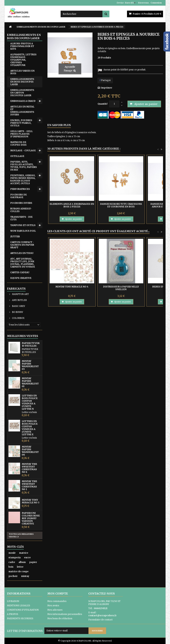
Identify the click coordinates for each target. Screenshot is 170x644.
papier (33, 562)
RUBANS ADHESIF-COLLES (21, 210)
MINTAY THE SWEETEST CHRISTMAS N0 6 (29, 468)
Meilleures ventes (22, 336)
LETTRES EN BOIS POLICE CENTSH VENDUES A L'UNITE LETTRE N (30, 402)
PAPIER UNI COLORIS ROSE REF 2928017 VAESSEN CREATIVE (31, 518)
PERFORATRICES (20, 189)
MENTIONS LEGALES (19, 606)
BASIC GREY (18, 306)
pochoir (13, 576)
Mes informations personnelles (65, 614)
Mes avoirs (53, 606)
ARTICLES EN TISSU (22, 253)
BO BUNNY (17, 312)
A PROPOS (13, 614)
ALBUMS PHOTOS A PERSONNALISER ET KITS (22, 46)
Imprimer (106, 88)
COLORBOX (18, 318)
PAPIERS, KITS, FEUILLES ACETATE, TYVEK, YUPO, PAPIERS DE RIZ (24, 166)
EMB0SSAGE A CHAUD (23, 101)
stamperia (15, 558)
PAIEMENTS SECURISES (20, 619)
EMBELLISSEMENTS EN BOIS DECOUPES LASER (22, 82)
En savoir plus (59, 125)
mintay (25, 576)
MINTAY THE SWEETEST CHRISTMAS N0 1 (29, 485)
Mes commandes (57, 601)
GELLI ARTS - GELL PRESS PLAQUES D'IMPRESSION (21, 134)
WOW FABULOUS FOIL (23, 231)
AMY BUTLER (19, 300)
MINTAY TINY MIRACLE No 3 (31, 501)
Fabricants (16, 289)
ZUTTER (15, 237)
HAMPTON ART (20, 294)
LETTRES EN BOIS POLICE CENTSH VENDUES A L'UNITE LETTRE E (30, 428)
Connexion (156, 3)
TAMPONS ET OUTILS (23, 225)
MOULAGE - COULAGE (23, 151)
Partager (105, 80)
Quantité (103, 104)
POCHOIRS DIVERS (21, 203)
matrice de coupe (19, 572)
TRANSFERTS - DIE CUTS (21, 218)
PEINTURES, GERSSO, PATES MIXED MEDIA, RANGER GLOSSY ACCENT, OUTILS (23, 179)
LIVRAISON (13, 601)
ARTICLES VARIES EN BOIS (22, 72)
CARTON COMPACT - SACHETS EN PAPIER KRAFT (22, 245)
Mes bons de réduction (60, 619)
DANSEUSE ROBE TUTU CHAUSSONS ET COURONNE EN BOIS (121, 205)
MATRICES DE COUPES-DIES (18, 144)
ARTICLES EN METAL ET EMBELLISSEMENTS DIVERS (22, 111)
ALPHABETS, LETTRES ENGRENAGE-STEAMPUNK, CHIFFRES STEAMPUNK (23, 60)
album (22, 562)
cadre (12, 562)
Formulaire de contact (100, 620)
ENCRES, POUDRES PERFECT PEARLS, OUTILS (21, 123)
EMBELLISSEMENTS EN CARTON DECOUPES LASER (22, 93)
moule (12, 553)
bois (11, 567)
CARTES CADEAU (20, 272)
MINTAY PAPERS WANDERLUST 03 (30, 365)
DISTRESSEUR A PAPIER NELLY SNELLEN (121, 288)
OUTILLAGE (17, 156)
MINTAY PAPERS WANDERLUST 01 (30, 382)
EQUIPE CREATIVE (21, 278)
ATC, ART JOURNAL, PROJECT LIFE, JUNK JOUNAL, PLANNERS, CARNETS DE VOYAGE (23, 263)
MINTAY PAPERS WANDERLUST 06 (30, 451)
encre (27, 558)
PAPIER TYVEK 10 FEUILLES (31, 344)
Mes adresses (55, 610)
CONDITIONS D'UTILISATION (23, 610)
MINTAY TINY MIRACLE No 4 (72, 287)
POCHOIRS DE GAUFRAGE (19, 196)
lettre (20, 567)
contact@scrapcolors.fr (102, 616)
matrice (24, 553)
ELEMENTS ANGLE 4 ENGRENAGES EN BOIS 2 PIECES (72, 205)
